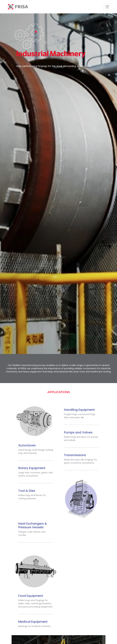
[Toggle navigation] (107, 7)
